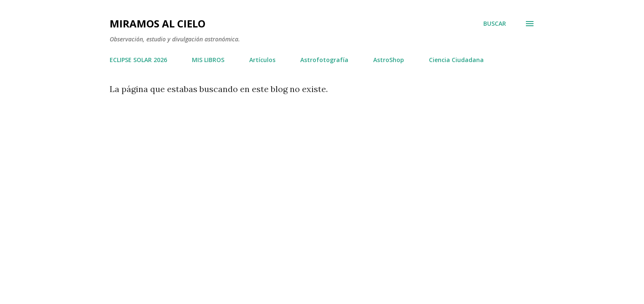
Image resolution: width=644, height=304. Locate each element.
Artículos (262, 60)
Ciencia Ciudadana (456, 60)
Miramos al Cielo (158, 23)
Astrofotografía (324, 60)
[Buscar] (495, 24)
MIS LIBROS (208, 60)
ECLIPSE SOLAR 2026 (138, 60)
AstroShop (389, 60)
